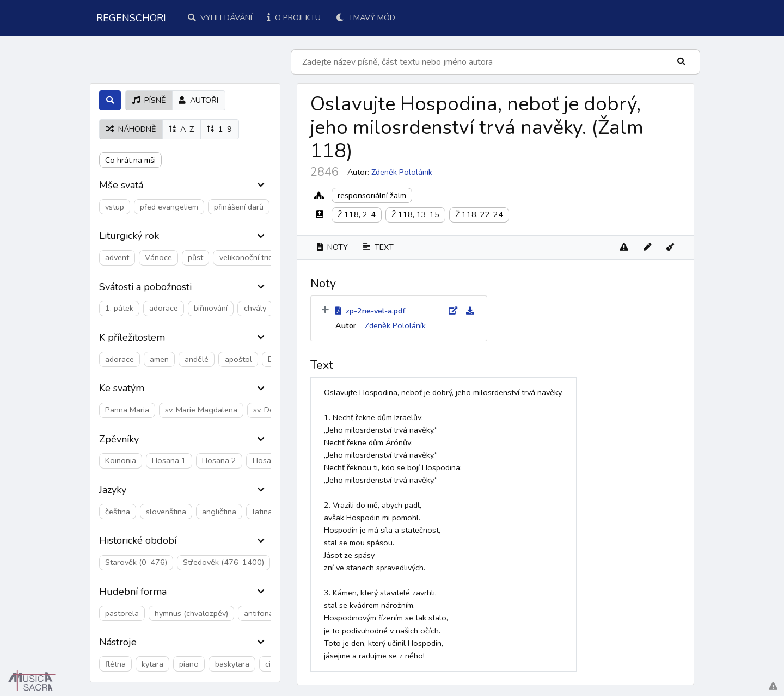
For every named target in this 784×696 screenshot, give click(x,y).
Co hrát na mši (130, 160)
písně (149, 100)
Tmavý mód (366, 17)
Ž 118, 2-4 (357, 214)
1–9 (219, 129)
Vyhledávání (220, 17)
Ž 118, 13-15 (415, 214)
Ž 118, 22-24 (479, 214)
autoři (198, 100)
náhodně (131, 129)
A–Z (181, 129)
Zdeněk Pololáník (402, 172)
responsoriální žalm (372, 195)
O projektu (294, 17)
